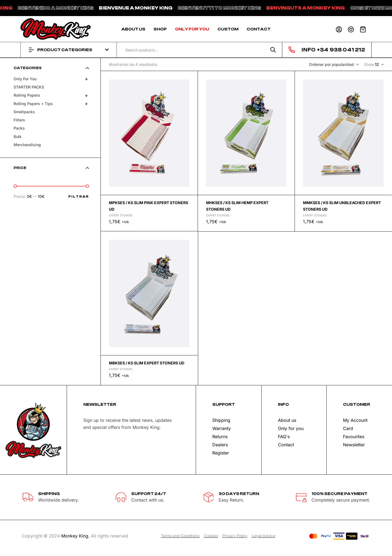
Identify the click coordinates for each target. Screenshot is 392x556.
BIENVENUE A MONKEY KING (150, 8)
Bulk (18, 136)
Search (273, 50)
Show (369, 64)
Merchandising (27, 145)
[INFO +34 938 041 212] (292, 50)
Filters (19, 120)
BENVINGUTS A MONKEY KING (320, 8)
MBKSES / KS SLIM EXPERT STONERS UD (147, 363)
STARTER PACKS (29, 87)
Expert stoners (121, 215)
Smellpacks (24, 112)
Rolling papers (27, 95)
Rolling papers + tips (33, 104)
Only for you (25, 79)
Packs (19, 128)
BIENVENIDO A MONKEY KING (70, 8)
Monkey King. (75, 536)
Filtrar (79, 196)
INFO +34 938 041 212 (333, 50)
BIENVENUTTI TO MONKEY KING (233, 8)
